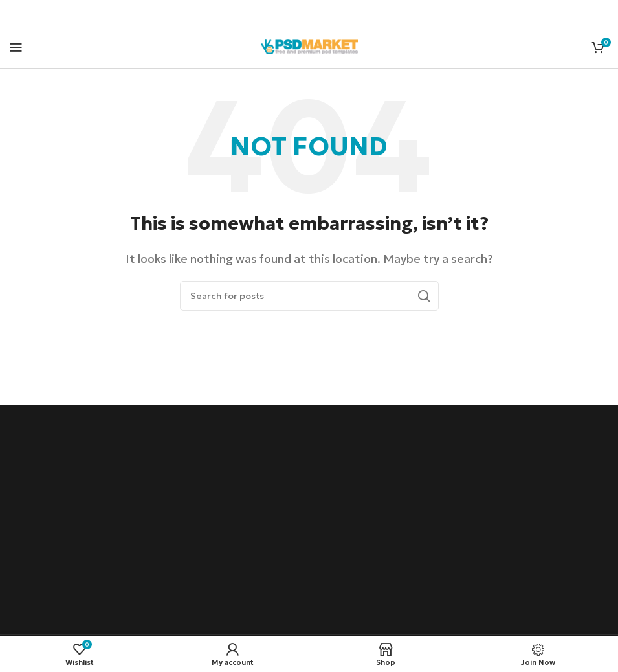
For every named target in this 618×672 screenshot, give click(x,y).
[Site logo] (309, 45)
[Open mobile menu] (16, 47)
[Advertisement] (309, 521)
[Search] (309, 296)
